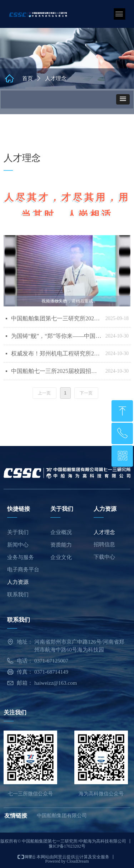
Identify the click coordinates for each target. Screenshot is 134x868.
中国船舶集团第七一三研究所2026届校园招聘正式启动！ (56, 318)
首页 (28, 78)
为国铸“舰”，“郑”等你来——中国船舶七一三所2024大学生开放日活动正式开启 (56, 336)
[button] (123, 99)
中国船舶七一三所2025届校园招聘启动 (56, 371)
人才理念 (56, 78)
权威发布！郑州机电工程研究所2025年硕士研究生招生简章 (56, 353)
